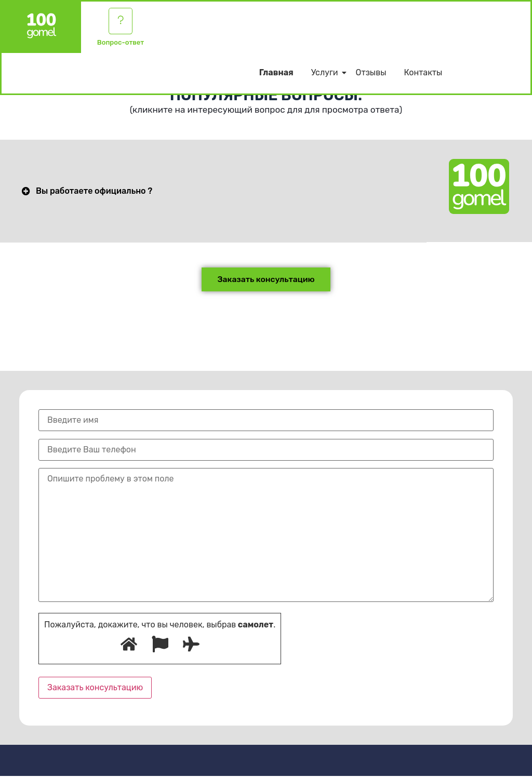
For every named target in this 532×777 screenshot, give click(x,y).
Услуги (327, 74)
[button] (213, 192)
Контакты (423, 74)
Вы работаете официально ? (94, 191)
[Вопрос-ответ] (121, 22)
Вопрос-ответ (121, 44)
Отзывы (371, 74)
